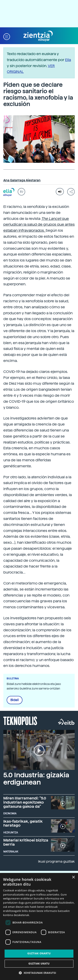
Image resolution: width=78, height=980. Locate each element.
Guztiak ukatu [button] (39, 964)
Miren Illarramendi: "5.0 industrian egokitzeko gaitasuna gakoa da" (25, 802)
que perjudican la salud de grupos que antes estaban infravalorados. (39, 225)
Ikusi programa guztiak (56, 861)
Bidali (15, 700)
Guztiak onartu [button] (39, 953)
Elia (68, 60)
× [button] (73, 877)
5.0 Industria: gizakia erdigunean (36, 779)
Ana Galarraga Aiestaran (22, 180)
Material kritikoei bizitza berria (26, 842)
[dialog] (39, 926)
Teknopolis (20, 720)
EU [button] (22, 192)
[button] (7, 36)
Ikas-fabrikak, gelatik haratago (23, 823)
